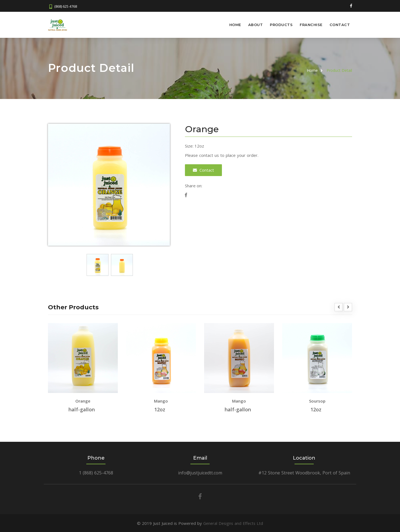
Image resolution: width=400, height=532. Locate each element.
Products (281, 25)
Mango (161, 401)
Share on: (194, 185)
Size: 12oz (195, 146)
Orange (83, 401)
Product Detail (339, 70)
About (256, 25)
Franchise (311, 25)
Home (235, 25)
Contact (340, 25)
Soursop (317, 401)
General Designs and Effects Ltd (233, 523)
